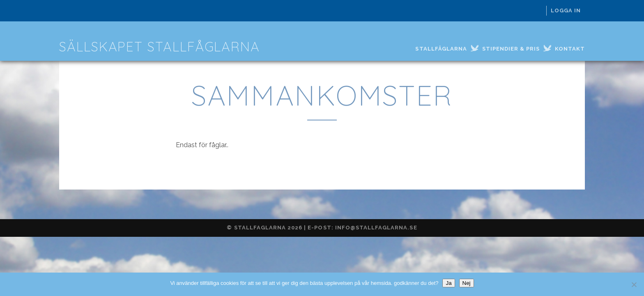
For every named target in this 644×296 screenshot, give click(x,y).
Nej (467, 283)
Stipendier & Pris (511, 49)
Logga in (566, 10)
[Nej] (634, 284)
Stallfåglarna (441, 49)
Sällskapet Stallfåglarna (160, 46)
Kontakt (570, 49)
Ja (448, 283)
